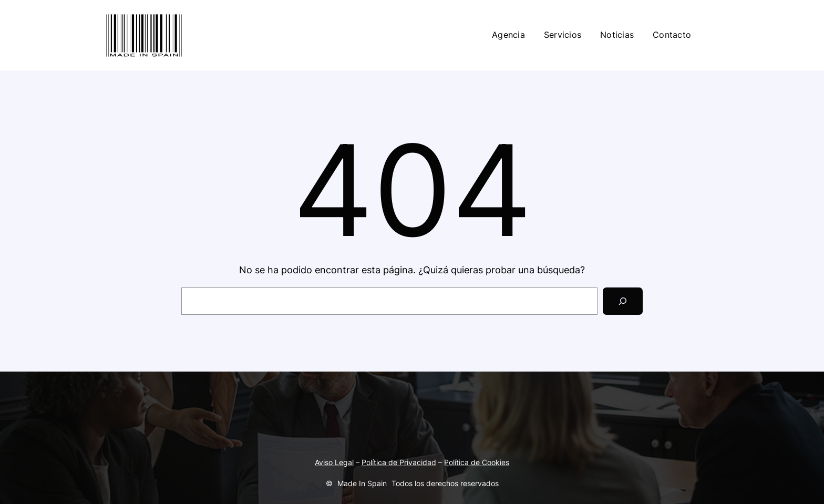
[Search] (623, 301)
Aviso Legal (334, 462)
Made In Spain (362, 483)
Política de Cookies (477, 462)
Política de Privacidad (399, 462)
